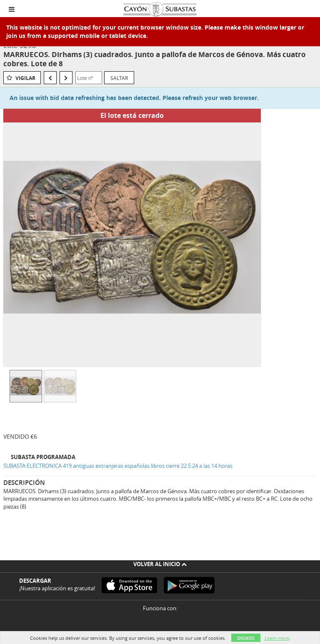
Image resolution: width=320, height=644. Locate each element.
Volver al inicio (160, 564)
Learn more (277, 638)
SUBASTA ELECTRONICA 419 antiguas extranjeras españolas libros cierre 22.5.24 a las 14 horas (118, 466)
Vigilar (25, 78)
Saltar (119, 78)
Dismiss (246, 638)
